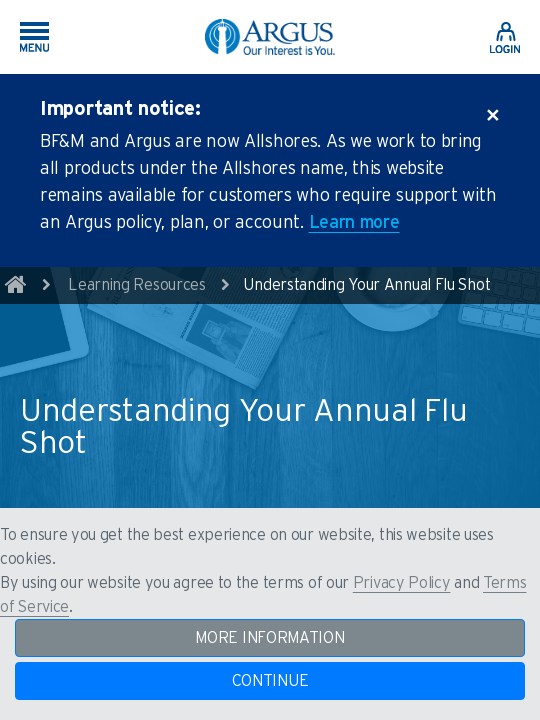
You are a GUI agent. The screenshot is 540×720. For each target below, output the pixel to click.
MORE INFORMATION (269, 638)
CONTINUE (270, 681)
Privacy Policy (402, 583)
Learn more (354, 223)
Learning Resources (137, 285)
